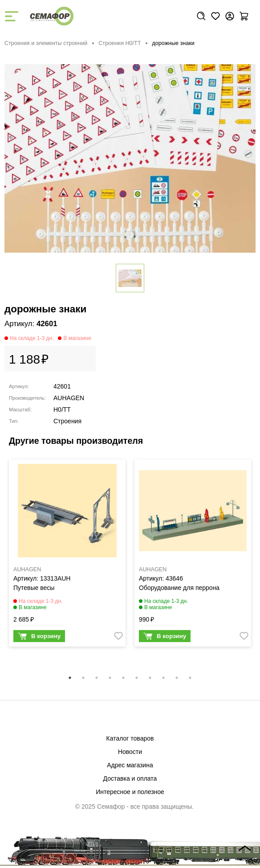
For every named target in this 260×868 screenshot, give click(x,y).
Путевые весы (34, 588)
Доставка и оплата (130, 778)
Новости (130, 752)
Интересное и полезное (130, 792)
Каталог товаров (130, 738)
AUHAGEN (69, 398)
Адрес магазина (130, 765)
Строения (67, 421)
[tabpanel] (67, 555)
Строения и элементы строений (46, 43)
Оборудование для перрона (179, 588)
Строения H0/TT (120, 43)
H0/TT (62, 409)
